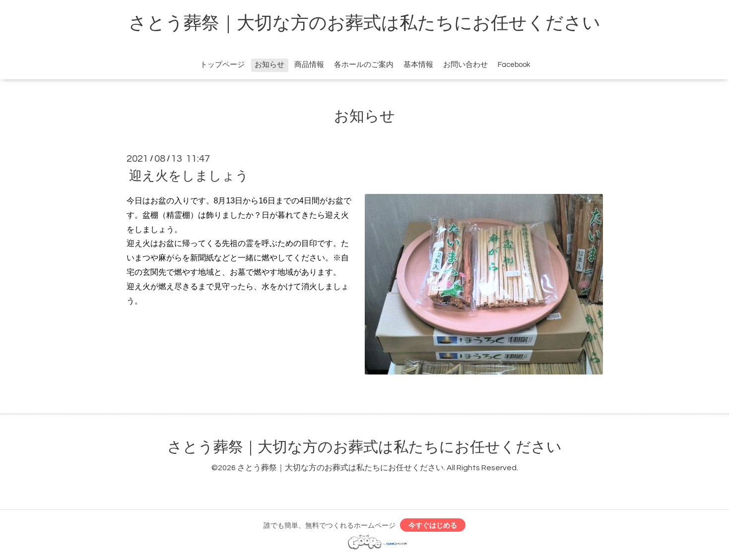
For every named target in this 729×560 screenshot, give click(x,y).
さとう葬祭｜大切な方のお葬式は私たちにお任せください (364, 23)
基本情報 (418, 65)
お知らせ (269, 65)
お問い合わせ (465, 65)
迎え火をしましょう (189, 176)
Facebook (514, 65)
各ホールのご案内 (364, 65)
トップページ (222, 65)
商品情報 (309, 65)
